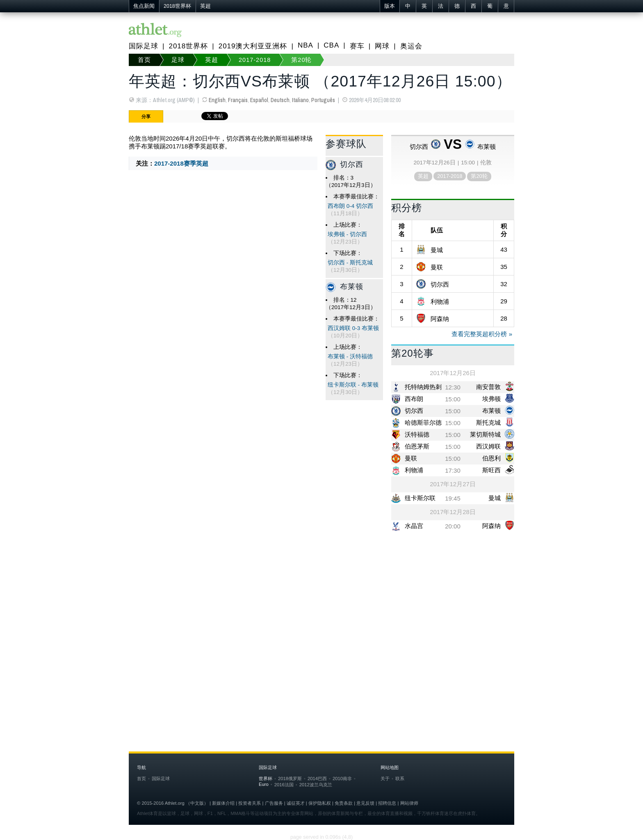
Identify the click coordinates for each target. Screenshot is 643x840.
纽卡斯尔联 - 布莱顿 (353, 385)
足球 (178, 60)
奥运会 (411, 46)
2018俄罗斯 (290, 779)
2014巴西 (317, 779)
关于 (385, 779)
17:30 (453, 470)
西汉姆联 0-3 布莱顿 (353, 328)
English (217, 100)
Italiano (300, 100)
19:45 (453, 498)
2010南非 (342, 779)
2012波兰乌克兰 (316, 785)
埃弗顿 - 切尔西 (347, 234)
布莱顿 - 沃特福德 (350, 356)
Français (238, 100)
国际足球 (144, 46)
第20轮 (301, 60)
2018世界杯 (177, 6)
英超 (205, 6)
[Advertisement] (321, 602)
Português (323, 100)
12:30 (453, 387)
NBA (306, 45)
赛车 (357, 46)
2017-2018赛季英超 (181, 163)
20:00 (453, 526)
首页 (144, 60)
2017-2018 (255, 60)
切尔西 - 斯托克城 (350, 263)
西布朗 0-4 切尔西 (350, 206)
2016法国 (284, 785)
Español (259, 100)
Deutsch (280, 100)
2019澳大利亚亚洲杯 (253, 46)
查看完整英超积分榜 (479, 334)
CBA (331, 45)
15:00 (453, 399)
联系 (400, 779)
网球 (382, 46)
